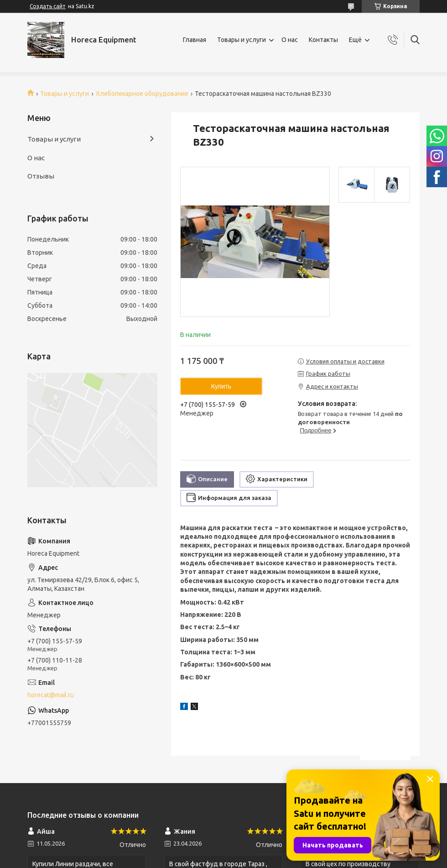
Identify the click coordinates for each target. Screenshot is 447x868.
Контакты (323, 40)
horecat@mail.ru (51, 695)
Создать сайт (48, 6)
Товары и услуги (242, 40)
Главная (195, 40)
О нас (290, 40)
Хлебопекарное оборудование (142, 94)
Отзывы (41, 176)
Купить (221, 386)
